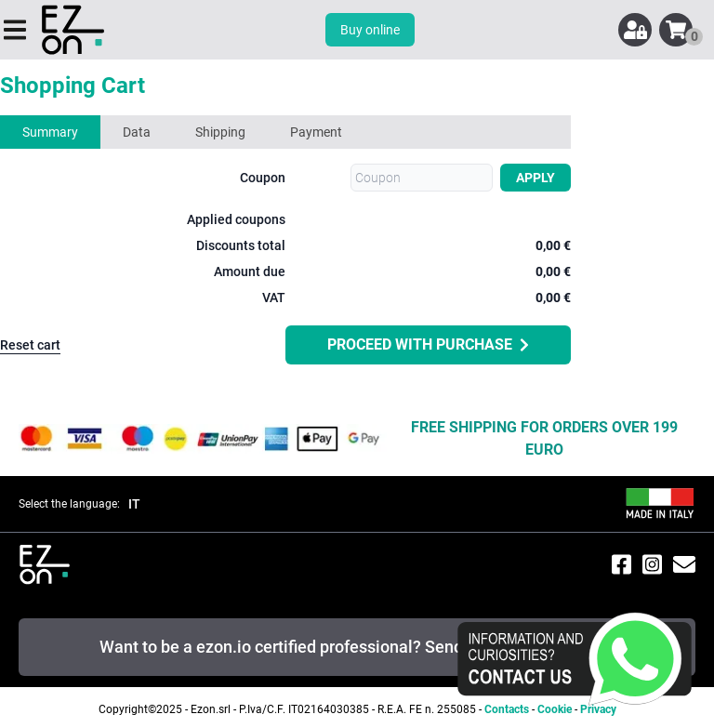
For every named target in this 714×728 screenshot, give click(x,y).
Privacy (598, 709)
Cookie (555, 709)
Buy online (370, 30)
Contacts (507, 709)
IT (134, 504)
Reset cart (30, 345)
